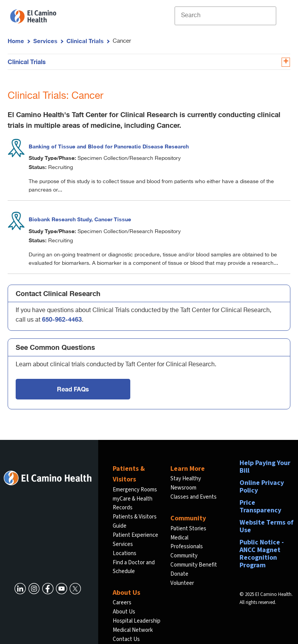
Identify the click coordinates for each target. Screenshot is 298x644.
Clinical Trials (85, 41)
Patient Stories (188, 529)
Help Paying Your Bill (265, 467)
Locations (125, 553)
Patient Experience (135, 535)
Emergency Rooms (135, 490)
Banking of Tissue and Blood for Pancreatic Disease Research (109, 146)
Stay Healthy (186, 479)
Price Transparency (260, 506)
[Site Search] (225, 16)
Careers (122, 603)
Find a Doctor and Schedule (134, 567)
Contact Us (126, 639)
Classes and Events (194, 497)
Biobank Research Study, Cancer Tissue (80, 219)
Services (45, 41)
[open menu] (282, 16)
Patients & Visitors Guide (135, 521)
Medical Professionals (187, 542)
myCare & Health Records (133, 503)
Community (184, 556)
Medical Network (133, 630)
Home (16, 41)
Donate (179, 574)
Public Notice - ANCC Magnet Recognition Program (262, 554)
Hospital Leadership (137, 621)
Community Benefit (194, 565)
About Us (124, 612)
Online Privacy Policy (262, 487)
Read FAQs (73, 389)
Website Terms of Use (266, 526)
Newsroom (183, 488)
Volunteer (182, 583)
